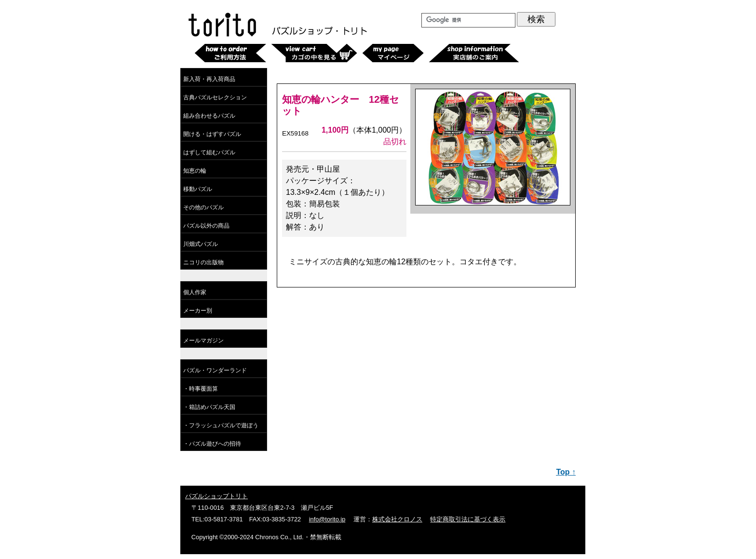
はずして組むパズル (209, 152)
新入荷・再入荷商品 (209, 79)
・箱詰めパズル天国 (209, 407)
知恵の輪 (195, 171)
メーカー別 (198, 311)
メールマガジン (203, 341)
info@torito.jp (327, 519)
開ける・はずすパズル (212, 134)
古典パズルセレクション (215, 97)
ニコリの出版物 (203, 262)
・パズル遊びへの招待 (212, 444)
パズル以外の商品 (206, 226)
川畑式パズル (201, 244)
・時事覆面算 (201, 389)
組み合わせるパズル (209, 116)
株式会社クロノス (397, 519)
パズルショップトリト (216, 496)
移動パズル (198, 189)
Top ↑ (566, 472)
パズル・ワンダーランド (215, 370)
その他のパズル (203, 207)
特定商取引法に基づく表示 (468, 519)
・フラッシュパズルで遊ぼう (221, 425)
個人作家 (195, 292)
